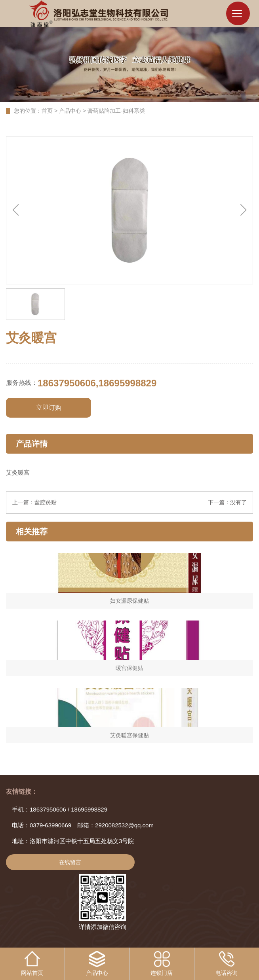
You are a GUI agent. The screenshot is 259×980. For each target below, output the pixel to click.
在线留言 (70, 863)
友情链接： (22, 792)
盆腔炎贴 (46, 503)
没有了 (238, 503)
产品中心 (70, 112)
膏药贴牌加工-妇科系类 (116, 112)
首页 (47, 112)
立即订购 (49, 408)
